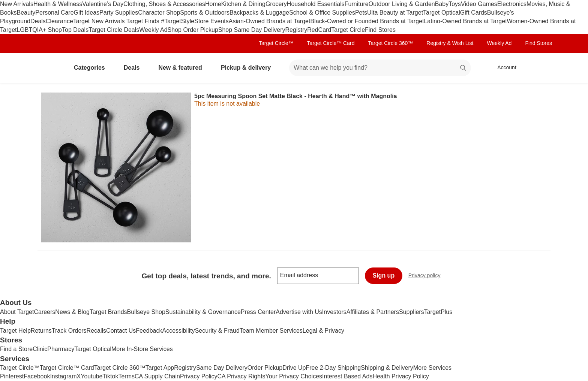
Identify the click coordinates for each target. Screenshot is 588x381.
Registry (296, 30)
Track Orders (69, 331)
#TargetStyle (178, 21)
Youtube (91, 376)
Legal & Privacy (323, 331)
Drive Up (294, 368)
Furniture (357, 4)
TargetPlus (438, 312)
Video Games (479, 4)
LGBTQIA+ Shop (39, 30)
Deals (38, 21)
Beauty (26, 13)
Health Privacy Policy (400, 376)
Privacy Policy (199, 376)
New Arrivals (17, 4)
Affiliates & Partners (373, 312)
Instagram (63, 376)
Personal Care (54, 13)
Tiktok (110, 376)
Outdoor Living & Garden (402, 4)
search (463, 68)
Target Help (15, 331)
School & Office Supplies (322, 13)
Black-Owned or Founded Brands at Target (367, 21)
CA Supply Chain (157, 376)
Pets (361, 13)
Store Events (211, 21)
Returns (41, 331)
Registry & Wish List (450, 43)
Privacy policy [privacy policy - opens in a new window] (427, 276)
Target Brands (108, 312)
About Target (17, 312)
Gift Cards (474, 13)
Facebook (37, 376)
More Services (432, 368)
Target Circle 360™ (390, 43)
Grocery (276, 4)
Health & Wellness (58, 4)
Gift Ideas (87, 13)
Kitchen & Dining (243, 4)
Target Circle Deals (114, 30)
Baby (442, 4)
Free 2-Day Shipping (333, 368)
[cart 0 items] (541, 68)
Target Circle (348, 30)
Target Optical (442, 13)
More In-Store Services (142, 349)
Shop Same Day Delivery (252, 30)
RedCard (319, 30)
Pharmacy (61, 349)
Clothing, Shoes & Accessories (164, 4)
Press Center (258, 312)
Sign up (384, 276)
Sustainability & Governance (203, 312)
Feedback (149, 331)
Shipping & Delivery (387, 368)
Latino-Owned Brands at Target (465, 21)
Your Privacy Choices (294, 376)
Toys (455, 4)
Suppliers (412, 312)
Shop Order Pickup (193, 30)
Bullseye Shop (146, 312)
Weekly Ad (153, 30)
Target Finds (144, 21)
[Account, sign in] (503, 68)
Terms (126, 376)
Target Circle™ (276, 43)
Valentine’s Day (103, 4)
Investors (334, 312)
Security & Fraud (217, 331)
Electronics (512, 4)
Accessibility (178, 331)
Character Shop (159, 13)
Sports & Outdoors (205, 13)
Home (213, 4)
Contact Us (121, 331)
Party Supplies (119, 13)
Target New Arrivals (100, 21)
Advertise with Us (299, 312)
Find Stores (380, 30)
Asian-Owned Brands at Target (270, 21)
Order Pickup (265, 368)
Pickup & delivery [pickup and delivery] (249, 68)
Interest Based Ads (347, 376)
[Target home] (48, 68)
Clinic (40, 349)
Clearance (59, 21)
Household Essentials (316, 4)
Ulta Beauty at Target (395, 13)
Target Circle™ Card (331, 43)
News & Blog (72, 312)
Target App (160, 368)
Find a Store (16, 349)
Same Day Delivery (222, 368)
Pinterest (12, 376)
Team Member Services (271, 331)
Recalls (96, 331)
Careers (44, 312)
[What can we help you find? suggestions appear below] (380, 68)
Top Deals (75, 30)
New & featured (183, 68)
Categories (92, 68)
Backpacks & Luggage (259, 13)
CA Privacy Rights (241, 376)
